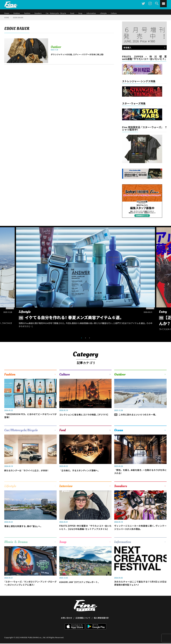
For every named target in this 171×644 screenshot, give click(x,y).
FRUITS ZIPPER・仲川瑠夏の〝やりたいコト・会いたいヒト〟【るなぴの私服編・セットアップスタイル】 (85, 534)
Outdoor (18, 13)
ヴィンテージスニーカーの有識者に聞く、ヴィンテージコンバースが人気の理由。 (140, 532)
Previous (3, 286)
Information (99, 13)
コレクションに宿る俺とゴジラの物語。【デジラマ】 (85, 419)
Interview (66, 490)
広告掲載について (83, 628)
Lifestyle (112, 13)
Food (78, 13)
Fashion (29, 13)
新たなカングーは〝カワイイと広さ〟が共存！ (30, 474)
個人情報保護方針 (101, 628)
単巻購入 (144, 50)
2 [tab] (85, 340)
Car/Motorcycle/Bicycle (21, 434)
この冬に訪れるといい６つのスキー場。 (139, 417)
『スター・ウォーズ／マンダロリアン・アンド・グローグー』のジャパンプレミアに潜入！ (30, 592)
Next (168, 286)
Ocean (7, 13)
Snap (87, 13)
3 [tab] (90, 340)
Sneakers (41, 13)
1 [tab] (81, 340)
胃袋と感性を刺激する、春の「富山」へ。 (26, 530)
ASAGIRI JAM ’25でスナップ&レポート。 (82, 591)
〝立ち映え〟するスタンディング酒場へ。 (82, 474)
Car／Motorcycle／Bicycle (61, 13)
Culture (123, 13)
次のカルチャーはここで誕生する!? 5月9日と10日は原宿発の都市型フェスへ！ (140, 592)
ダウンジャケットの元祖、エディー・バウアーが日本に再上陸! (82, 57)
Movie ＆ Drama (16, 551)
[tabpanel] (85, 284)
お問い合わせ (67, 628)
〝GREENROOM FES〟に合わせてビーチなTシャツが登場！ (30, 419)
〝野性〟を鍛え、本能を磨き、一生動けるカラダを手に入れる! (140, 475)
